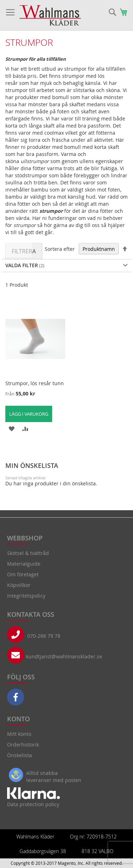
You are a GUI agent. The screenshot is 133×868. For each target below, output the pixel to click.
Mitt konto (19, 734)
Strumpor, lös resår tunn (35, 383)
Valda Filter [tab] (22, 265)
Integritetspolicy (26, 596)
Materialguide (24, 564)
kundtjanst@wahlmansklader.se (64, 656)
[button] (12, 428)
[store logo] (50, 15)
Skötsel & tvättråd (28, 553)
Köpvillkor (19, 585)
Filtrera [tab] (24, 251)
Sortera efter (60, 249)
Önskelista (20, 755)
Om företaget (23, 574)
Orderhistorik (23, 745)
